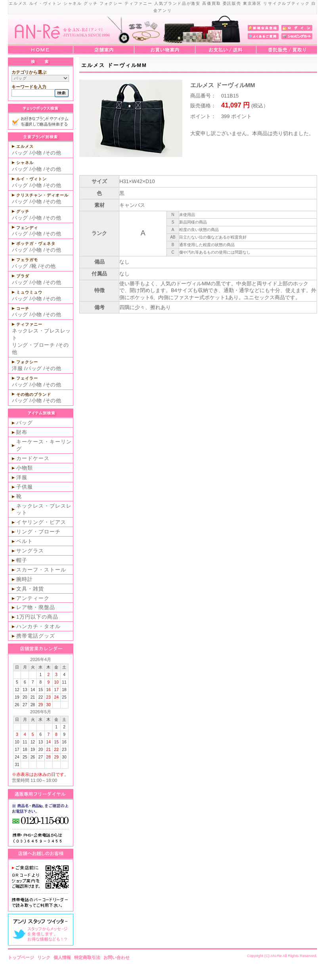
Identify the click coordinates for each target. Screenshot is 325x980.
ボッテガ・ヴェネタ (36, 244)
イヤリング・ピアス (41, 522)
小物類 (25, 468)
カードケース (33, 458)
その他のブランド (34, 394)
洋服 (17, 368)
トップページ (21, 957)
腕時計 (25, 579)
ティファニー (29, 324)
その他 (53, 153)
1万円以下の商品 (37, 617)
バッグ (20, 153)
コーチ (23, 309)
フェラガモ (27, 260)
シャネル (25, 163)
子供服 (25, 487)
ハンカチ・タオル (38, 626)
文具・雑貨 (30, 589)
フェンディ (27, 228)
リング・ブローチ (33, 345)
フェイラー (27, 378)
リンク (44, 957)
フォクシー (27, 362)
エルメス (25, 146)
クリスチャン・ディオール (42, 195)
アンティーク (33, 598)
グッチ (23, 211)
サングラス (30, 551)
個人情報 (62, 957)
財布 (22, 432)
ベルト (25, 541)
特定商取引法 (87, 957)
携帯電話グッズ (36, 636)
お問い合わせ (117, 957)
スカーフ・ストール (41, 570)
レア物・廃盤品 (36, 607)
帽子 (22, 560)
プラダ (23, 276)
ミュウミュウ (29, 292)
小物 (37, 153)
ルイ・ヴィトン (32, 179)
